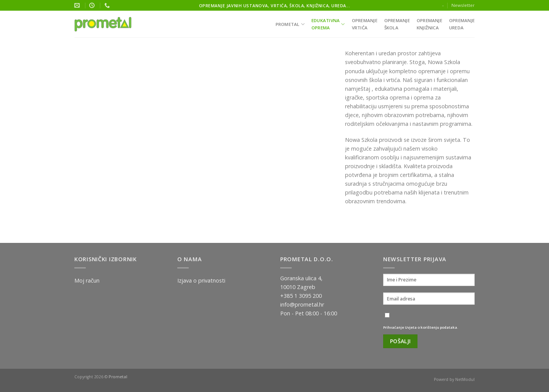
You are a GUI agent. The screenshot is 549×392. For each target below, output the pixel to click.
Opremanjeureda (462, 24)
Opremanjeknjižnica (429, 24)
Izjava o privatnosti (201, 280)
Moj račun (87, 280)
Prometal (290, 24)
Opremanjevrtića (365, 24)
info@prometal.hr (302, 304)
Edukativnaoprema (328, 24)
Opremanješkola (397, 24)
